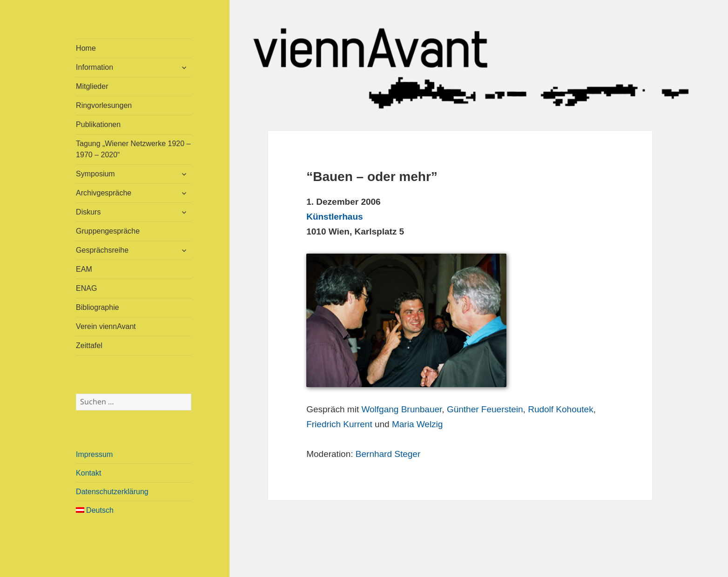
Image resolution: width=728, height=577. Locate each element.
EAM (84, 269)
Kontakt (88, 473)
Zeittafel (89, 346)
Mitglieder (92, 86)
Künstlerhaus (334, 217)
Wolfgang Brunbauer (401, 409)
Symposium (95, 174)
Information (94, 67)
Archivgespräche (104, 193)
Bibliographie (98, 307)
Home (86, 48)
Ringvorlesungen (104, 105)
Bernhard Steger (388, 454)
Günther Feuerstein (485, 409)
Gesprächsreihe (102, 250)
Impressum (94, 454)
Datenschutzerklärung (112, 492)
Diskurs (88, 212)
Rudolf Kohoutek (561, 409)
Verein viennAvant (106, 326)
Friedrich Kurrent (339, 424)
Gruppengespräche (108, 231)
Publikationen (98, 124)
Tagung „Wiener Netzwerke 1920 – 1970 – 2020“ (133, 149)
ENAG (86, 288)
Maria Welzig (417, 424)
